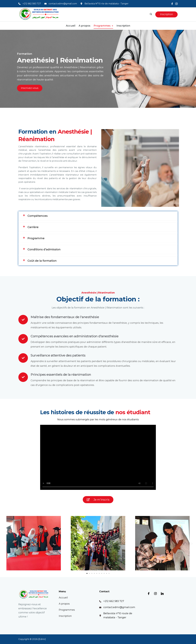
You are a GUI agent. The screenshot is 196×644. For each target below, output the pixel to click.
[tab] (98, 216)
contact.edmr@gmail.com (63, 4)
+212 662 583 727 (32, 4)
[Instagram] (176, 4)
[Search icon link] (151, 14)
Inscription (167, 14)
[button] (4, 544)
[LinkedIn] (162, 594)
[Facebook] (172, 4)
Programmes (103, 26)
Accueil (71, 26)
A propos (84, 26)
